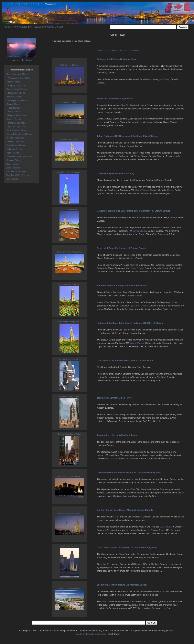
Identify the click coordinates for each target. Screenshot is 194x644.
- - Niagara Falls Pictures (17, 115)
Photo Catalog (20, 27)
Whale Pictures (12, 164)
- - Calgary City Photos (16, 86)
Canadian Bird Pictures (16, 172)
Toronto (113, 459)
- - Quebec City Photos (16, 127)
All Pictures (35, 27)
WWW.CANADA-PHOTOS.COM (110, 51)
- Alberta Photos (13, 82)
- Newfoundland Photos (16, 145)
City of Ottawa (142, 190)
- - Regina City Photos (16, 93)
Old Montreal (166, 527)
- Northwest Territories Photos (19, 157)
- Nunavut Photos (13, 160)
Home (7, 27)
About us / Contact (53, 27)
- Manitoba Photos (14, 97)
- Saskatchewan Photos (16, 89)
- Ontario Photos (13, 104)
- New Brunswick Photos (16, 130)
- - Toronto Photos (14, 108)
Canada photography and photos (90, 634)
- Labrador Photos (14, 149)
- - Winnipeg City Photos (16, 100)
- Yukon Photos (13, 153)
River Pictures (12, 179)
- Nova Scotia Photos (15, 138)
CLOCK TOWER (132, 51)
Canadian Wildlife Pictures (17, 175)
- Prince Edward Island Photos (19, 134)
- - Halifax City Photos (15, 142)
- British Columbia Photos (17, 74)
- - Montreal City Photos (16, 123)
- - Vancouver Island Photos (18, 78)
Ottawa (166, 79)
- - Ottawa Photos (14, 112)
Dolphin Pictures (13, 168)
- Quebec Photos (13, 119)
